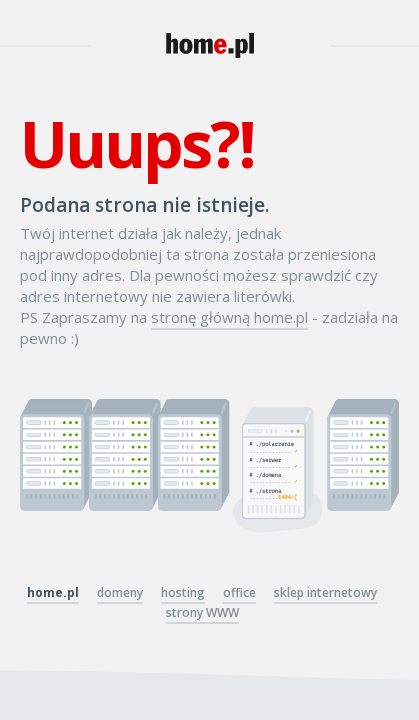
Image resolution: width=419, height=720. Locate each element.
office (239, 592)
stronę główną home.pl (229, 317)
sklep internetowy (325, 592)
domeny (120, 592)
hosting (183, 592)
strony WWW (202, 612)
